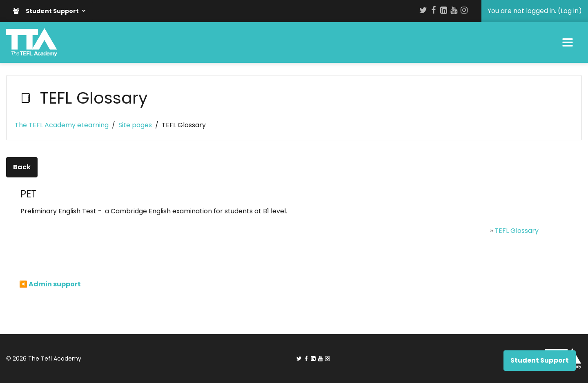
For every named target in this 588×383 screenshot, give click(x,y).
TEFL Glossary (517, 231)
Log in (570, 11)
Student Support (47, 11)
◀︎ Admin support (50, 284)
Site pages (135, 125)
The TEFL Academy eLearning (62, 125)
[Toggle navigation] (568, 42)
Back (22, 167)
